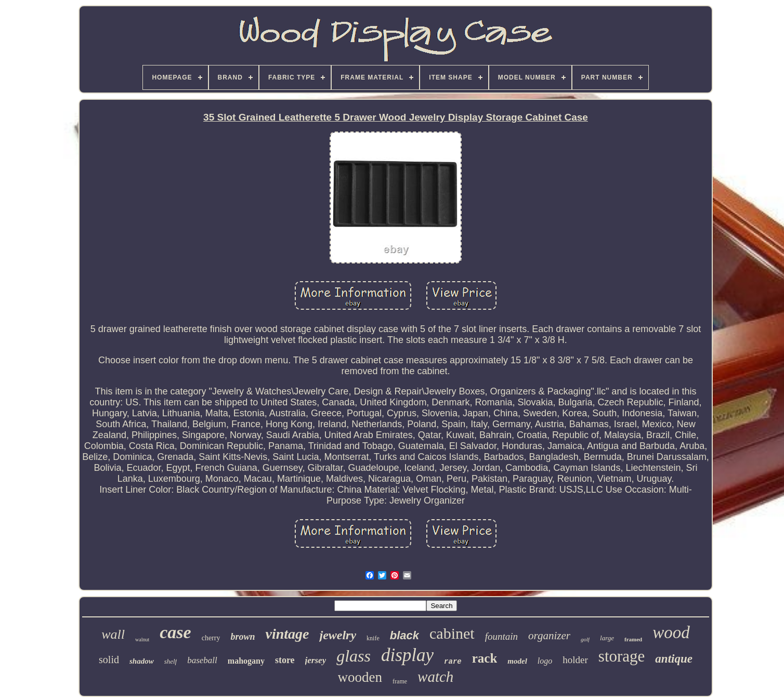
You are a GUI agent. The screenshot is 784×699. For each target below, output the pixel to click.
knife (373, 638)
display (407, 655)
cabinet (452, 633)
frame (400, 681)
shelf (171, 661)
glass (354, 656)
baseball (202, 660)
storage (622, 656)
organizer (549, 636)
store (285, 660)
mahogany (246, 661)
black (404, 635)
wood (671, 632)
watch (435, 677)
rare (453, 662)
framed (633, 639)
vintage (287, 634)
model (517, 661)
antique (674, 659)
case (175, 632)
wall (113, 634)
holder (575, 660)
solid (109, 660)
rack (485, 658)
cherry (211, 638)
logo (545, 661)
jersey (316, 660)
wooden (360, 677)
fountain (501, 636)
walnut (142, 639)
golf (585, 639)
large (607, 638)
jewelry (338, 635)
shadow (142, 661)
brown (243, 637)
